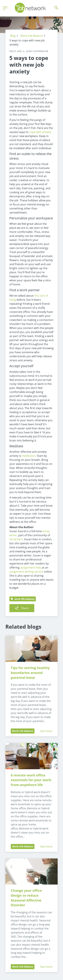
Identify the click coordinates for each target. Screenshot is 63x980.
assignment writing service (26, 572)
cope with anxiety (40, 132)
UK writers (16, 539)
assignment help (31, 568)
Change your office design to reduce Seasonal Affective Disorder (27, 898)
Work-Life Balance (32, 36)
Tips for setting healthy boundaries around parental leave (31, 673)
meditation (29, 456)
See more (46, 731)
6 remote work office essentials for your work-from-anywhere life (31, 780)
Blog (13, 36)
